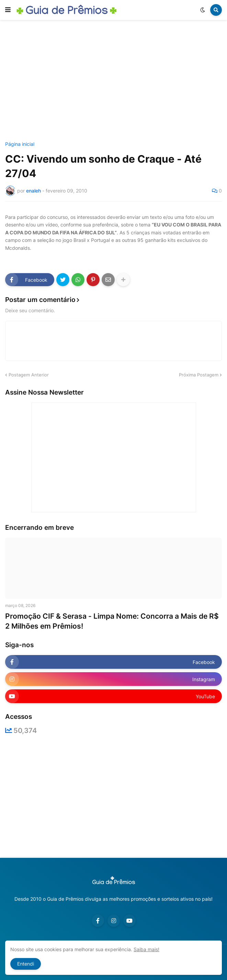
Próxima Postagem (199, 375)
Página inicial (20, 144)
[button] (8, 10)
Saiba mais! (146, 949)
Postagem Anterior (29, 375)
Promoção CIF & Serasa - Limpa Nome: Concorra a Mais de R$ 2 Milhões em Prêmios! (112, 621)
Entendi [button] (26, 964)
